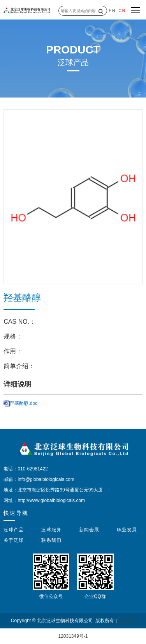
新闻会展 (89, 530)
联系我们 (51, 540)
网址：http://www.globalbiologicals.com (44, 500)
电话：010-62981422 (26, 469)
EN (113, 11)
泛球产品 (14, 530)
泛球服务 (51, 530)
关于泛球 (14, 540)
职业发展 (127, 530)
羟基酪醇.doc (24, 403)
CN (122, 11)
